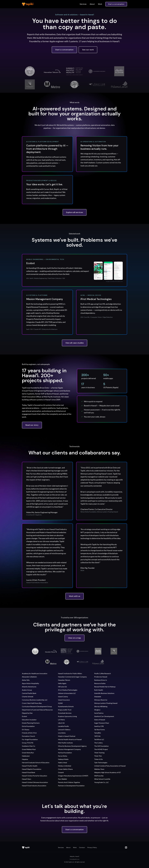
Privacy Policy (92, 847)
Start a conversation (116, 4)
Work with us (75, 596)
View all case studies (75, 343)
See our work (88, 50)
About (92, 4)
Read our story (32, 425)
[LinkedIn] (126, 847)
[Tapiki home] (26, 847)
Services (83, 4)
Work (100, 4)
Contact (82, 847)
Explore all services (75, 212)
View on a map (74, 638)
